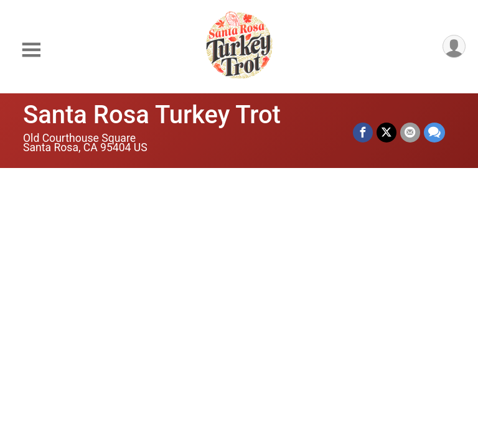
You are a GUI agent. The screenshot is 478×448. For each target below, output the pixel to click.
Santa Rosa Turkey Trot (152, 115)
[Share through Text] (434, 133)
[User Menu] (454, 46)
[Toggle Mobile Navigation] (31, 50)
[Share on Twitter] (387, 133)
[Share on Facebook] (363, 133)
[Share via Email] (410, 133)
